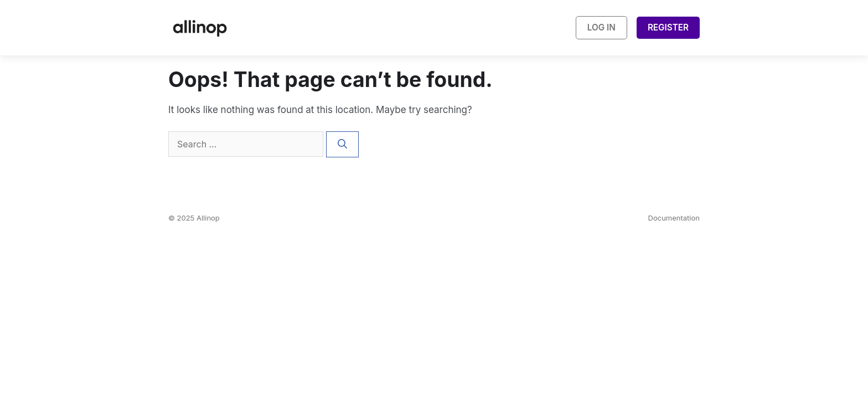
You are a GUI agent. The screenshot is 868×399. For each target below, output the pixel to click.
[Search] (342, 145)
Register (668, 27)
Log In (601, 27)
